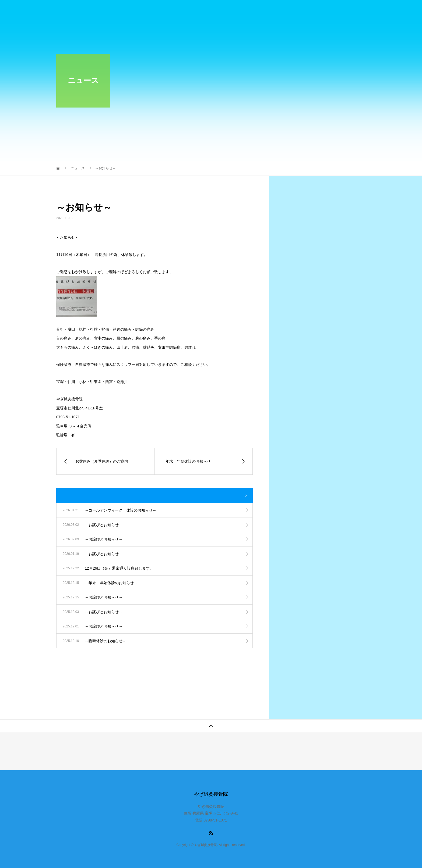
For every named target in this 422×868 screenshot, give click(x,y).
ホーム (157, 9)
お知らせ (185, 9)
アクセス (351, 9)
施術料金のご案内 (260, 9)
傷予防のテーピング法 (309, 9)
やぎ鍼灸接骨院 (81, 9)
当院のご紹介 (219, 9)
